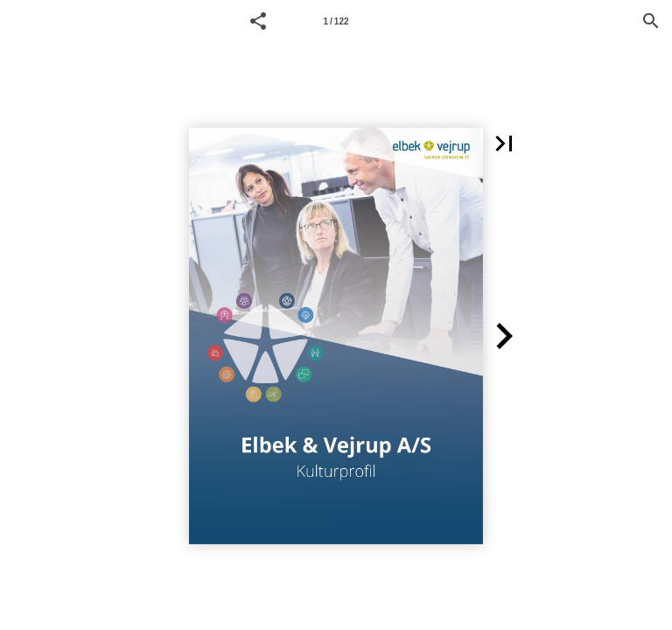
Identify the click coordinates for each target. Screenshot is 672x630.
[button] (258, 21)
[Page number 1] (336, 21)
